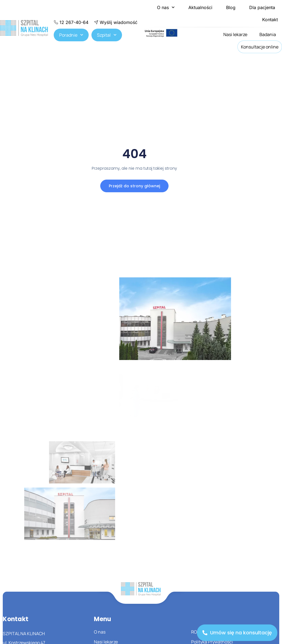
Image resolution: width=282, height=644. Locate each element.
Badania (268, 34)
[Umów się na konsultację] (237, 633)
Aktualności (200, 7)
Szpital (107, 35)
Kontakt (270, 20)
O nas (166, 7)
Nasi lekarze (235, 34)
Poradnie (71, 35)
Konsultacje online (260, 47)
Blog (231, 7)
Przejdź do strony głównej (134, 186)
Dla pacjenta (262, 7)
